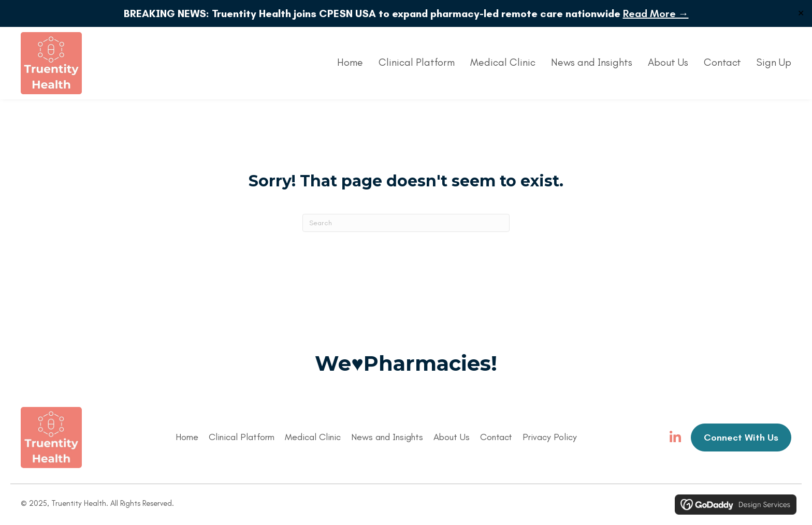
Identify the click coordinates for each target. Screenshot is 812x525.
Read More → (656, 13)
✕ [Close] (801, 13)
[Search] (406, 223)
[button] (675, 437)
